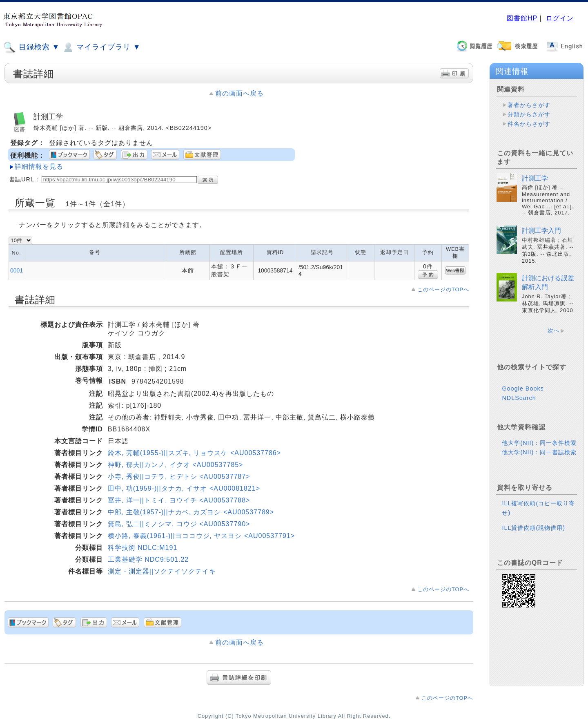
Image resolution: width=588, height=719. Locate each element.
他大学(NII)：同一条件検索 (539, 443)
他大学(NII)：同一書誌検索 (539, 452)
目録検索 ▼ (31, 47)
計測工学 (535, 178)
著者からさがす (529, 105)
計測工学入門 (541, 231)
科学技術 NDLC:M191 (143, 548)
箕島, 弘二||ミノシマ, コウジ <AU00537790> (179, 524)
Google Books (523, 389)
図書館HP (522, 18)
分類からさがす (529, 114)
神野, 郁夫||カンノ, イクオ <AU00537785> (176, 465)
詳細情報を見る (39, 166)
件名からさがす (529, 124)
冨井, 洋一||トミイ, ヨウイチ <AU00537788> (179, 500)
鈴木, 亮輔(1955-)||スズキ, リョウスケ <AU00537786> (194, 453)
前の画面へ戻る (239, 93)
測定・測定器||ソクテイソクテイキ (162, 571)
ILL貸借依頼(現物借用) (533, 528)
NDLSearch (519, 398)
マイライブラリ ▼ (101, 47)
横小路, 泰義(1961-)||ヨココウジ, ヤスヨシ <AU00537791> (201, 536)
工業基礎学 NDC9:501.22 (148, 559)
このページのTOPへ (443, 289)
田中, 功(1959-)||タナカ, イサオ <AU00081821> (184, 488)
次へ (554, 330)
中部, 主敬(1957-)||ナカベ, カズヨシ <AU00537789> (191, 512)
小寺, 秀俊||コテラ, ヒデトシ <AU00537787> (179, 477)
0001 (17, 270)
